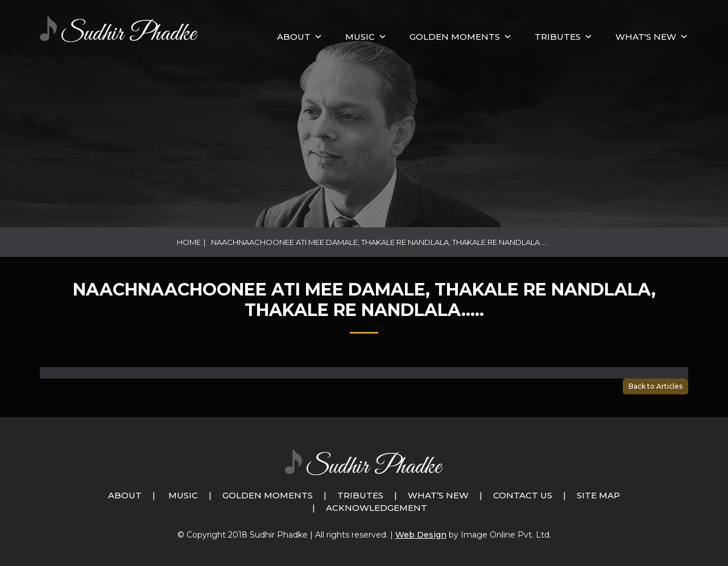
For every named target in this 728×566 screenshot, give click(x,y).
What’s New (438, 495)
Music (183, 495)
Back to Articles (655, 386)
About (294, 37)
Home (189, 242)
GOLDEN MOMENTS (455, 37)
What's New (646, 37)
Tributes (558, 37)
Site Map (598, 495)
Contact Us (523, 495)
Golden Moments (268, 495)
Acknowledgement (377, 508)
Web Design (421, 535)
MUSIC (360, 37)
